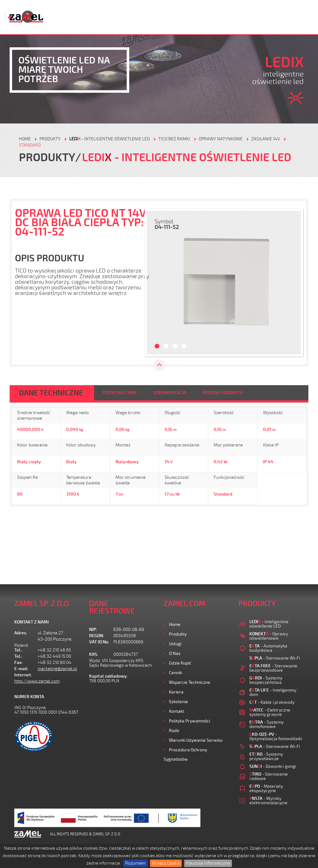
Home (175, 625)
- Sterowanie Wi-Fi (275, 658)
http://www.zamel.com (37, 681)
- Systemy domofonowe (266, 724)
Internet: (23, 675)
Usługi (175, 644)
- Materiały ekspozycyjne (266, 789)
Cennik (175, 673)
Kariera (176, 692)
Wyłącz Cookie (166, 863)
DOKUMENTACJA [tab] (170, 393)
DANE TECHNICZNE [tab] (51, 393)
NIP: (93, 630)
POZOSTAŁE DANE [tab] (120, 393)
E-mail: (21, 669)
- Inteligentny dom (273, 692)
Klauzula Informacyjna (208, 863)
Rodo (174, 731)
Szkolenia (178, 702)
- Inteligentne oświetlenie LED (109, 139)
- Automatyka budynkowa (268, 648)
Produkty (178, 634)
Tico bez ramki (174, 139)
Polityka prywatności (189, 721)
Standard (30, 145)
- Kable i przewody (272, 702)
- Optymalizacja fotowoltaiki (276, 737)
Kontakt (177, 711)
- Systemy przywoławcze (266, 756)
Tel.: (18, 650)
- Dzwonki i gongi (273, 766)
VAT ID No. (99, 642)
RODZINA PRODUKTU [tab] (223, 393)
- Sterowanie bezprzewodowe (273, 668)
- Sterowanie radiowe (269, 776)
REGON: (97, 636)
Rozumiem (135, 863)
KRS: (94, 654)
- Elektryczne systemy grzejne (270, 712)
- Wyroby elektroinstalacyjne (268, 801)
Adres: (21, 633)
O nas (175, 653)
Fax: (19, 663)
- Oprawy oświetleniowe (269, 636)
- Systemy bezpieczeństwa (266, 680)
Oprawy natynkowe (221, 139)
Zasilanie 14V (266, 139)
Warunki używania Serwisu (196, 740)
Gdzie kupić (180, 663)
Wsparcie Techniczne (190, 682)
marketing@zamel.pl (57, 669)
